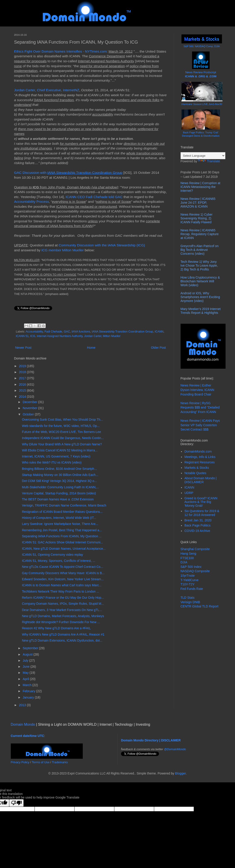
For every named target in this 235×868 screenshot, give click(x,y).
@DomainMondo (175, 749)
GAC (67, 332)
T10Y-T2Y (188, 584)
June (27, 667)
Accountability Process (32, 202)
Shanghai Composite (195, 549)
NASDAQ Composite (195, 571)
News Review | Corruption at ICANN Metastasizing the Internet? (200, 187)
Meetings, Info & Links (200, 457)
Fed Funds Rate (192, 589)
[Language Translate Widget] (203, 156)
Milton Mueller (112, 336)
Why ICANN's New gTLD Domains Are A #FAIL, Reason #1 (63, 634)
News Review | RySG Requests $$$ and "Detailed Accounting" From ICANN (200, 407)
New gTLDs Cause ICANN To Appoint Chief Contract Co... (62, 567)
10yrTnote (188, 576)
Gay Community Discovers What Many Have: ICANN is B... (63, 573)
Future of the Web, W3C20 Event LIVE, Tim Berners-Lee (61, 432)
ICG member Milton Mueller (63, 250)
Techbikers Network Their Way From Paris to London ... (60, 591)
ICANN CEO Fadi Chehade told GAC (94, 197)
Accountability (34, 332)
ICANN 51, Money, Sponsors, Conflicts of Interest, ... (58, 561)
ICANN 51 (22, 336)
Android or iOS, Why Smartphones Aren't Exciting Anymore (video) (200, 297)
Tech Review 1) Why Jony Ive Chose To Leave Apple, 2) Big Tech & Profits (199, 266)
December (30, 402)
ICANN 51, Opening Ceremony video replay (52, 555)
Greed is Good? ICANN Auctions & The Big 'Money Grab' (201, 502)
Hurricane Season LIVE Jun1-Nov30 (202, 104)
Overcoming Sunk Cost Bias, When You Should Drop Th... (62, 419)
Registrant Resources (200, 462)
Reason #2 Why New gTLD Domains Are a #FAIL (56, 628)
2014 (23, 397)
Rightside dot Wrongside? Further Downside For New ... (61, 622)
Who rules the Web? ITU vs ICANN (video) (52, 462)
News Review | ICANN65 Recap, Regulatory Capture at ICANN (200, 234)
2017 (23, 378)
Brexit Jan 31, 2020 (198, 520)
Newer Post (23, 348)
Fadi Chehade (53, 332)
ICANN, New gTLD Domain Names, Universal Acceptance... (64, 549)
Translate (209, 161)
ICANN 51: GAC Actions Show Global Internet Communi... (62, 542)
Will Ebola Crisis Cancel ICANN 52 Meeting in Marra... (60, 450)
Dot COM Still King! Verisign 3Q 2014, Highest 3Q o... (59, 481)
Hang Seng (188, 553)
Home (91, 348)
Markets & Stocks (197, 468)
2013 (23, 705)
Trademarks (60, 762)
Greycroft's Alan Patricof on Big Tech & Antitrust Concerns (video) (200, 250)
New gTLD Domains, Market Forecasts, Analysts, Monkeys (63, 616)
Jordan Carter (93, 336)
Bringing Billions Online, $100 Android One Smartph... (59, 469)
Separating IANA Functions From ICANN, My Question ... (62, 536)
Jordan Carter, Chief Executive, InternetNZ (47, 90)
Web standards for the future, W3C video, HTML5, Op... (61, 426)
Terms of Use (41, 762)
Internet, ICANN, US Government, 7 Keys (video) (56, 456)
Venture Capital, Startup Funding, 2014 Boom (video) (59, 493)
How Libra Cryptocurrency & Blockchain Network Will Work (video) (200, 281)
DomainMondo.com (198, 451)
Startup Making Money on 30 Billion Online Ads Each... (60, 475)
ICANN (159, 332)
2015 (23, 390)
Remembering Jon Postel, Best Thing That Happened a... (62, 530)
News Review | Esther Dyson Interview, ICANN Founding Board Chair (197, 390)
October (29, 414)
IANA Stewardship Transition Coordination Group (122, 332)
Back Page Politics (197, 525)
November (30, 408)
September (31, 648)
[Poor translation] (16, 803)
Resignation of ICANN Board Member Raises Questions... (62, 512)
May (26, 673)
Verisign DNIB (190, 602)
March (28, 685)
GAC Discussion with (68, 173)
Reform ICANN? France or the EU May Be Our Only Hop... (63, 598)
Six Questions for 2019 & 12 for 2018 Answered (202, 513)
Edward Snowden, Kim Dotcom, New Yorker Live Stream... (63, 579)
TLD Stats (188, 598)
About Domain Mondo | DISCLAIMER (200, 480)
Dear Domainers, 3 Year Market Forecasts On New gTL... (62, 610)
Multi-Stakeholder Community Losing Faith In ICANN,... (60, 487)
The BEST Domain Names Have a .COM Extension (58, 499)
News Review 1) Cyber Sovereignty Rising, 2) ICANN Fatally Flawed (197, 218)
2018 (23, 372)
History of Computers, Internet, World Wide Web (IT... (59, 518)
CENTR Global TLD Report (200, 606)
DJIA (184, 562)
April (26, 679)
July (26, 660)
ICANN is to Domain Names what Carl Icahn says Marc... (62, 585)
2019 (23, 366)
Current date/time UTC (28, 736)
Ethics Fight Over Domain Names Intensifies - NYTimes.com (60, 51)
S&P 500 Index (191, 567)
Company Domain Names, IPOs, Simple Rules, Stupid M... (63, 604)
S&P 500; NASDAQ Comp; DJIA (202, 46)
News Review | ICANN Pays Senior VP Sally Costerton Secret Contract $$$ (200, 425)
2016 (23, 384)
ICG (33, 336)
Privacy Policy (20, 762)
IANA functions (81, 332)
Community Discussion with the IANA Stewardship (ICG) (102, 245)
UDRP (189, 493)
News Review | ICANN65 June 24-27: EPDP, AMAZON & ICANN (198, 203)
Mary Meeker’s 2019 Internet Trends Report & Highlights (201, 311)
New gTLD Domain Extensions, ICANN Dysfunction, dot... (62, 640)
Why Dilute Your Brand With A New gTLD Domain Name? (62, 444)
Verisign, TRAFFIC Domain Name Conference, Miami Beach (64, 505)
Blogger (180, 773)
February (29, 691)
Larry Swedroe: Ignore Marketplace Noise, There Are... (60, 524)
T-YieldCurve (190, 580)
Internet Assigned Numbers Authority (60, 336)
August (28, 654)
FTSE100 (187, 558)
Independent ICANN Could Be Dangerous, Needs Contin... (63, 438)
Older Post (158, 348)
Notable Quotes (195, 473)
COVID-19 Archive (197, 531)
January (29, 697)
